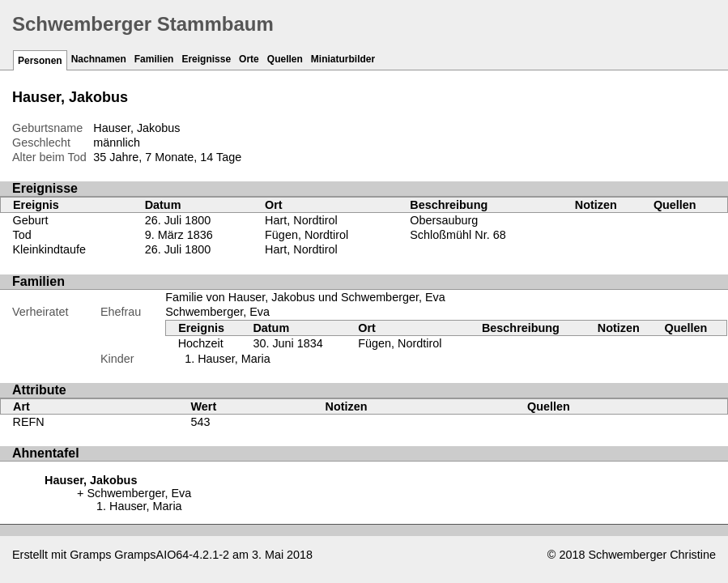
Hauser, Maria (234, 359)
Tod (22, 235)
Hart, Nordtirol (301, 220)
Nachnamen (99, 59)
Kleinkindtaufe (49, 249)
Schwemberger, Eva (217, 312)
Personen (40, 61)
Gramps (90, 555)
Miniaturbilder (343, 59)
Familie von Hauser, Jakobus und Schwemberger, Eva (305, 297)
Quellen (285, 59)
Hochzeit (201, 343)
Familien (154, 59)
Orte (249, 59)
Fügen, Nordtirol (307, 235)
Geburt (31, 220)
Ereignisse (206, 59)
